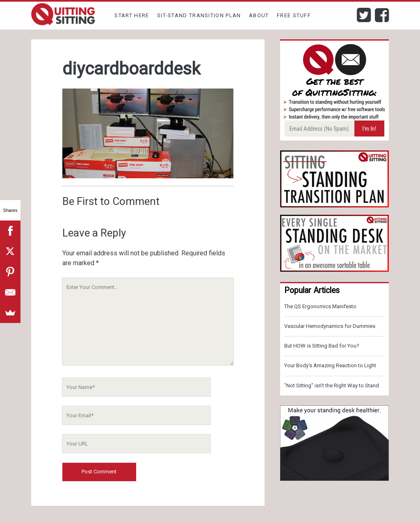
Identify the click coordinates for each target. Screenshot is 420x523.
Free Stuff (294, 15)
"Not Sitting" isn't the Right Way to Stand (332, 385)
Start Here (132, 15)
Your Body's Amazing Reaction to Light (330, 365)
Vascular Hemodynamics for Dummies (330, 326)
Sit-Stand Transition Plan (199, 15)
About (259, 15)
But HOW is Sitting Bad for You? (322, 346)
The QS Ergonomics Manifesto (320, 306)
